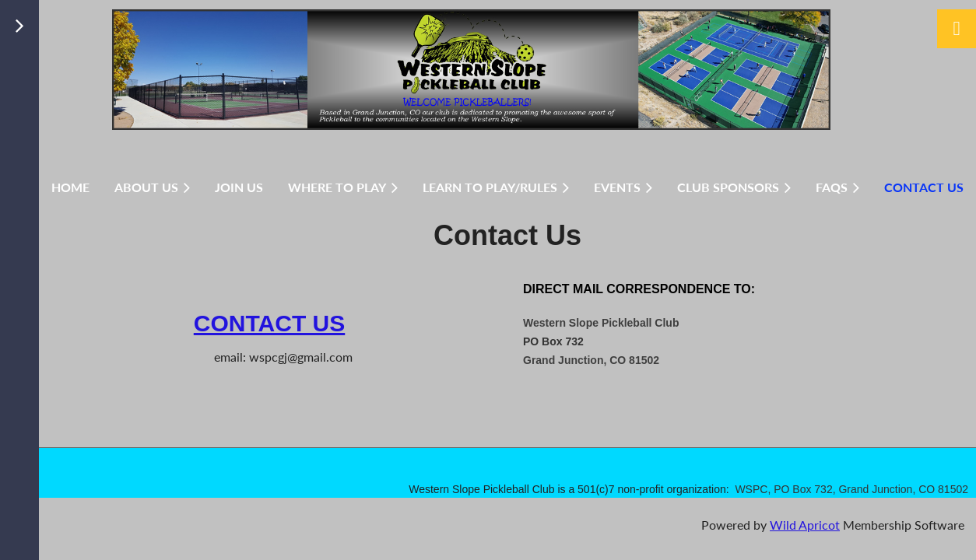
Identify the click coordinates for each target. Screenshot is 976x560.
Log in (957, 29)
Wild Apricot (805, 525)
